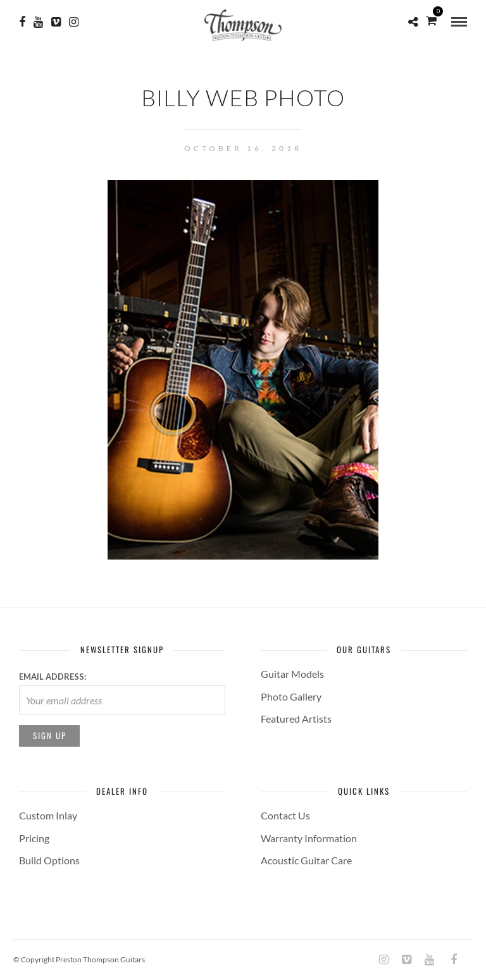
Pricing (34, 838)
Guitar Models (292, 674)
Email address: (53, 677)
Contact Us (285, 815)
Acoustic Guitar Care (306, 860)
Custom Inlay (48, 815)
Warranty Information (309, 838)
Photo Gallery (291, 696)
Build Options (49, 860)
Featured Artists (296, 719)
